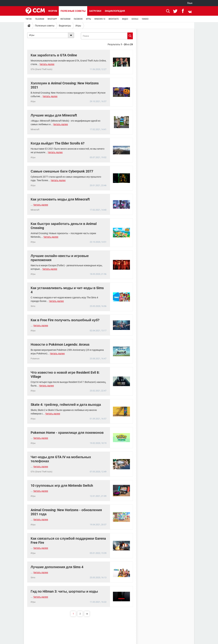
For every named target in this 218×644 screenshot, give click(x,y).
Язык (190, 3)
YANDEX (145, 19)
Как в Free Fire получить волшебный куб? (65, 320)
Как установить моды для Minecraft (60, 199)
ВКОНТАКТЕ (114, 19)
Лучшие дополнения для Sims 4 (57, 567)
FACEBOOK (78, 19)
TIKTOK (29, 19)
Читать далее (47, 64)
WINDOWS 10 (100, 19)
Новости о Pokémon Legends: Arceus (60, 344)
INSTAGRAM (65, 19)
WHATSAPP (52, 19)
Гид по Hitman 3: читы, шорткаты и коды (64, 591)
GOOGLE (135, 19)
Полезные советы (73, 11)
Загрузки (95, 11)
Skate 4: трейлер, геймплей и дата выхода (66, 405)
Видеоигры (65, 26)
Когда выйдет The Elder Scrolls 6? (58, 143)
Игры (78, 26)
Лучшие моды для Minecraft (54, 115)
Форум (53, 11)
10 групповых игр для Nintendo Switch (62, 486)
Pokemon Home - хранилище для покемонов (67, 433)
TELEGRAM (40, 19)
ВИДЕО (125, 19)
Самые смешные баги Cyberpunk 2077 (62, 171)
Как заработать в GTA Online (54, 55)
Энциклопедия (115, 11)
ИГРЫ (88, 19)
